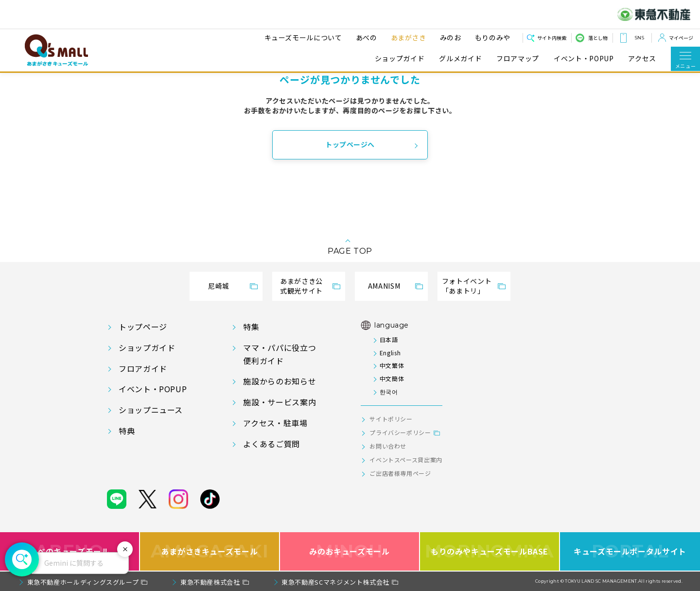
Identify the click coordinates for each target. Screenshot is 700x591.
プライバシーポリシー (400, 432)
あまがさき (407, 37)
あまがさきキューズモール (210, 551)
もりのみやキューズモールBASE (489, 551)
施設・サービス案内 (280, 402)
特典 (127, 431)
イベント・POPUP (584, 59)
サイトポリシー (391, 419)
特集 (251, 327)
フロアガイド (143, 368)
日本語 (389, 339)
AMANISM (384, 286)
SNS (639, 38)
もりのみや (491, 37)
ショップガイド (400, 59)
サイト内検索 (552, 38)
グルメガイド (460, 59)
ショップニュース (151, 410)
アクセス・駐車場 (275, 423)
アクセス (642, 59)
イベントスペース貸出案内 (406, 460)
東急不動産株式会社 (210, 582)
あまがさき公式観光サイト (301, 286)
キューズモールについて (302, 37)
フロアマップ (518, 59)
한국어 (389, 391)
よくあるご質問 (271, 444)
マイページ (681, 38)
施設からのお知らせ (280, 381)
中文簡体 (392, 378)
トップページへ (350, 144)
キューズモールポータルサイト (630, 551)
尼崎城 (219, 286)
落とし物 (598, 38)
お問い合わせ (388, 446)
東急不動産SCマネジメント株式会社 (335, 582)
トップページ (143, 327)
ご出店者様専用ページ (400, 473)
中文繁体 (392, 365)
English (390, 353)
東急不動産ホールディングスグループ (83, 582)
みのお (449, 37)
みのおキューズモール (349, 551)
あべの (365, 37)
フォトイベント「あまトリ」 (467, 286)
